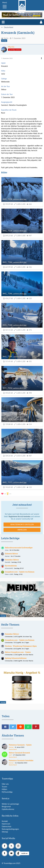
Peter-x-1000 (9, 574)
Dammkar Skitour (12, 560)
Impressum (6, 824)
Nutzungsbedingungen (10, 829)
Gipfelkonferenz (8, 809)
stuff (10, 755)
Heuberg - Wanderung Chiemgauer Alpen (21, 646)
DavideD (8, 562)
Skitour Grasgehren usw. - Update (18, 652)
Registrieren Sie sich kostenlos (20, 516)
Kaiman (7, 556)
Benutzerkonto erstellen (22, 524)
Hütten (4, 789)
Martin (6, 38)
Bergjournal (6, 806)
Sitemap (5, 832)
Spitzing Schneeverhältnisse (16, 658)
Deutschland (13, 749)
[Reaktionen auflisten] (6, 493)
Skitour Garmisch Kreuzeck (19, 753)
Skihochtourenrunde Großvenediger (19, 548)
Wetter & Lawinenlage (10, 804)
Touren (4, 787)
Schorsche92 (9, 568)
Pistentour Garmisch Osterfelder (21, 760)
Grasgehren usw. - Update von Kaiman (20, 572)
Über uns (5, 784)
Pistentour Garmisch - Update (20, 745)
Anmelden (22, 530)
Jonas (7, 550)
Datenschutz (7, 826)
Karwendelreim (11, 566)
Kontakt (5, 821)
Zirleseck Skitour (11, 554)
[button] (3, 22)
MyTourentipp (7, 792)
